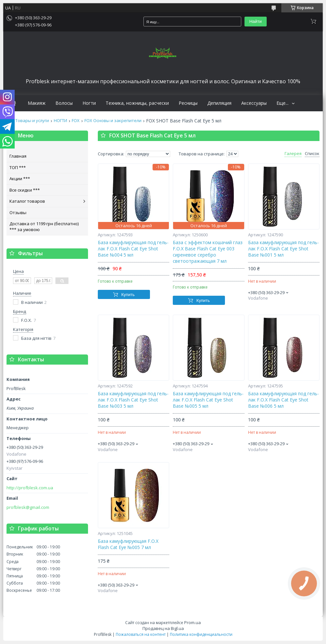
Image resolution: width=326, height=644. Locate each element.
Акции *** (20, 179)
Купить (128, 295)
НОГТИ (60, 121)
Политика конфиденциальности (201, 634)
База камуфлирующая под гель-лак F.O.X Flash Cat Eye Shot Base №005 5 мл (208, 400)
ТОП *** (18, 167)
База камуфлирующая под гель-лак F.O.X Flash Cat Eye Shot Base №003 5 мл (133, 400)
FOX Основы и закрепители (113, 121)
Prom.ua (193, 622)
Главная (18, 156)
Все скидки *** (25, 190)
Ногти (89, 103)
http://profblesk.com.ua (30, 488)
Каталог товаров (27, 201)
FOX (76, 121)
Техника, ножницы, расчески (137, 103)
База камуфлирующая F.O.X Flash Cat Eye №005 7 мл (128, 544)
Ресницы (188, 103)
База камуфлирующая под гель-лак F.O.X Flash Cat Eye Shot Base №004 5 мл (133, 249)
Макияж (37, 103)
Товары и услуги (32, 121)
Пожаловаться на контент (141, 634)
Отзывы (18, 212)
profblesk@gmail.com (28, 507)
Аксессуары (254, 103)
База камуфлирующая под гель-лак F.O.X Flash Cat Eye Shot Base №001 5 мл (283, 249)
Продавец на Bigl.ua (163, 628)
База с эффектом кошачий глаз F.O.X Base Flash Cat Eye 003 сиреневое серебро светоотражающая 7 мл (208, 252)
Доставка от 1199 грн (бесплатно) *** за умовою (44, 227)
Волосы (64, 103)
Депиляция (219, 103)
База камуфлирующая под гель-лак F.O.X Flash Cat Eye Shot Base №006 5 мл (283, 400)
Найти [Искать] (256, 21)
